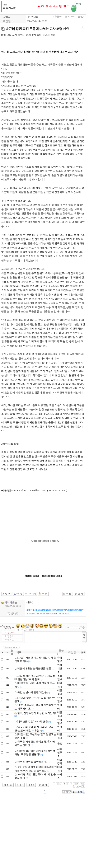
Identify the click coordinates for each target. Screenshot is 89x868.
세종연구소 (60, 752)
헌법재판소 (60, 668)
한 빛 (60, 743)
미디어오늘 (32, 17)
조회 (83, 652)
